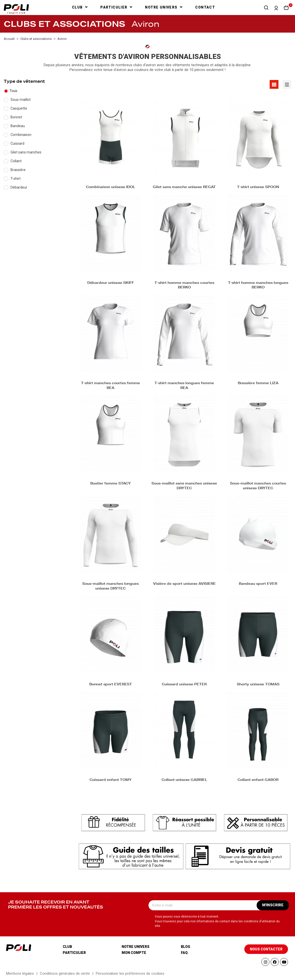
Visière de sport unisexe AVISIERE (184, 584)
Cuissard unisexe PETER (184, 685)
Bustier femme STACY (110, 484)
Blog (186, 947)
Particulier (74, 953)
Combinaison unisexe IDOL (111, 187)
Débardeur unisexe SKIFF (111, 283)
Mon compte (134, 953)
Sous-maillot (21, 100)
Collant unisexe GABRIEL (184, 780)
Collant (16, 161)
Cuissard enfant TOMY (110, 780)
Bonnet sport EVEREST (111, 685)
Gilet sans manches (26, 152)
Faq (184, 953)
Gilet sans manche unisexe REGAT (184, 187)
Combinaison (21, 135)
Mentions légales (20, 973)
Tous (13, 91)
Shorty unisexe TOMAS (258, 685)
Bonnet (16, 117)
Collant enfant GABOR (258, 780)
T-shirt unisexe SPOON (258, 187)
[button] (266, 8)
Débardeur (19, 187)
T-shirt (16, 179)
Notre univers (136, 947)
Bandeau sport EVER (258, 584)
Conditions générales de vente (65, 973)
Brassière (18, 170)
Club (67, 947)
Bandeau (18, 126)
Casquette (19, 108)
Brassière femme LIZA (258, 384)
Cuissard (17, 143)
